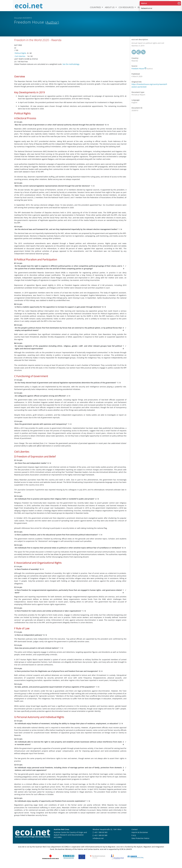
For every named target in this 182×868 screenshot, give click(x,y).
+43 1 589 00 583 (101, 836)
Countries (96, 7)
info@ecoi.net (98, 842)
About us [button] (110, 7)
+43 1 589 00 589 (101, 839)
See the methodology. (71, 68)
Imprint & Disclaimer (140, 836)
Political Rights (20, 57)
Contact (135, 833)
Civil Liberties (20, 60)
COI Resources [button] (126, 7)
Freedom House (139, 72)
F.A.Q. (134, 839)
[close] (179, 3)
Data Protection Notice (140, 842)
